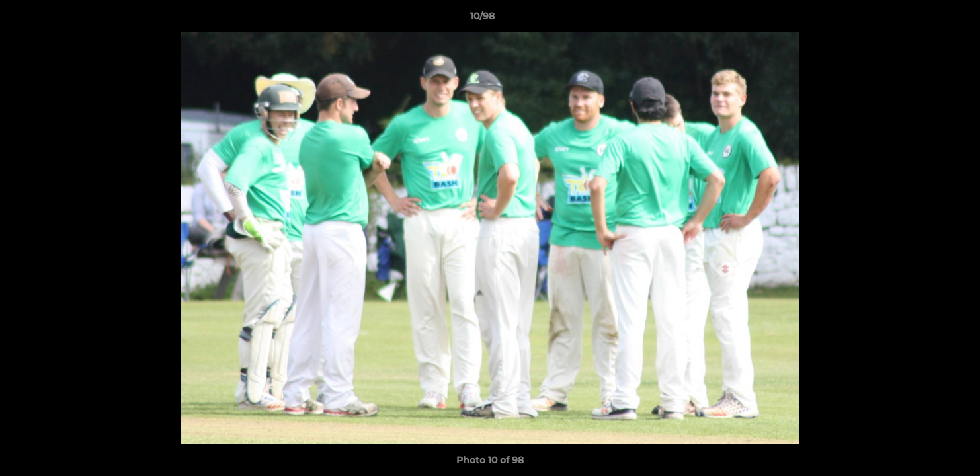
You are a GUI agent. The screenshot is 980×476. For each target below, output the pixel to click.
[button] (924, 19)
